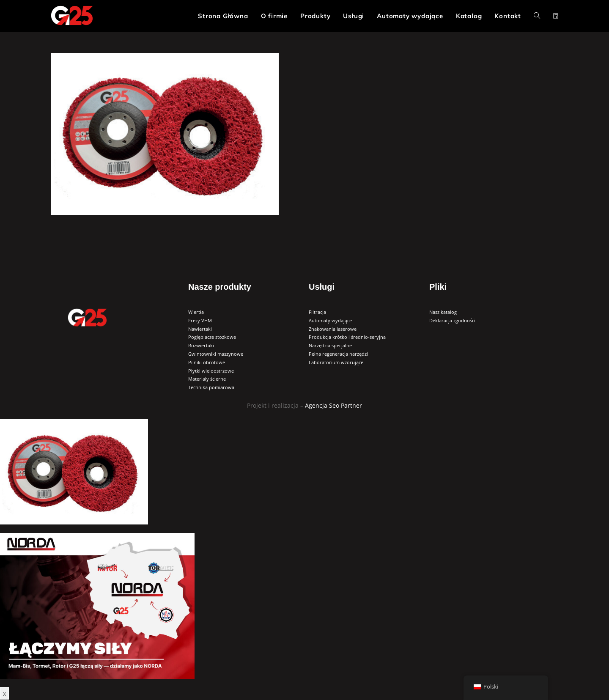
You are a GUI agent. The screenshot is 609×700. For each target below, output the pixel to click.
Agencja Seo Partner (333, 405)
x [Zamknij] (4, 693)
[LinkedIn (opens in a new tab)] (556, 16)
